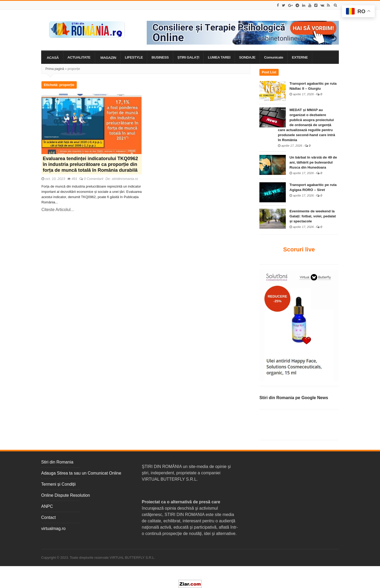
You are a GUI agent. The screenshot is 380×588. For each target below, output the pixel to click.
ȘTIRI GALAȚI (188, 57)
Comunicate (274, 57)
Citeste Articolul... (58, 210)
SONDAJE (247, 57)
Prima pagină (55, 69)
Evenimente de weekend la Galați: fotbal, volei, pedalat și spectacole (313, 216)
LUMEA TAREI (219, 57)
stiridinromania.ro (125, 179)
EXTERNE (300, 57)
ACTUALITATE (79, 57)
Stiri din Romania (57, 462)
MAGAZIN (108, 58)
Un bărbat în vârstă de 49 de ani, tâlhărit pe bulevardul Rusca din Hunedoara (313, 162)
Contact (48, 517)
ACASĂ (53, 58)
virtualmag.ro (53, 529)
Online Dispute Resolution (66, 495)
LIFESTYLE (134, 57)
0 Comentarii (94, 179)
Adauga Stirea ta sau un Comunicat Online (81, 473)
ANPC (47, 506)
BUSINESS (160, 57)
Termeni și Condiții (58, 484)
